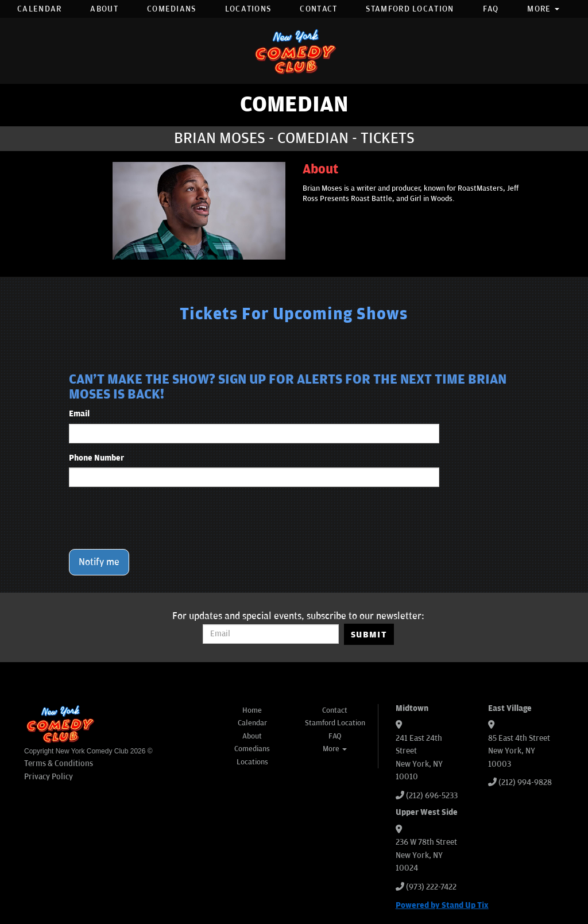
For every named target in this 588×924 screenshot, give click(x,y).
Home (252, 710)
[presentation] (156, 518)
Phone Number (96, 458)
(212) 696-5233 (432, 796)
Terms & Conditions (59, 763)
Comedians (172, 9)
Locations (248, 9)
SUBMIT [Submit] (369, 635)
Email (79, 414)
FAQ (491, 9)
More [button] (543, 9)
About (104, 9)
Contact (318, 9)
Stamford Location (410, 9)
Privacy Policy (49, 777)
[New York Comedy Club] (294, 51)
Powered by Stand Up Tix (442, 905)
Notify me (99, 562)
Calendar (39, 9)
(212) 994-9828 (525, 782)
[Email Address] (271, 634)
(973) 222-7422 (431, 887)
